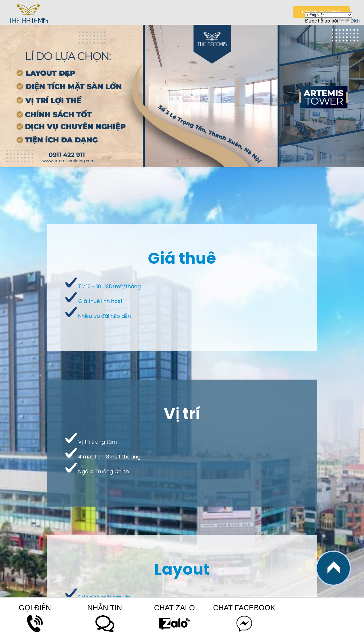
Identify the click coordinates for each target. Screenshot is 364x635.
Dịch (349, 21)
